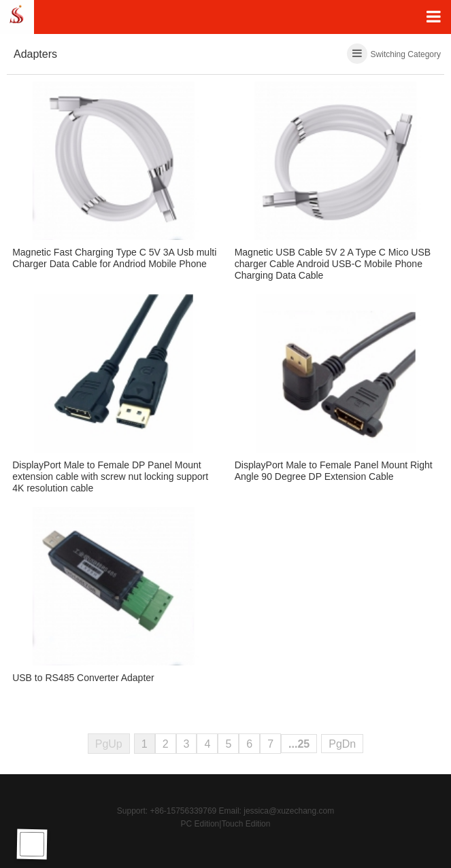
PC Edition (200, 824)
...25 (299, 744)
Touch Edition (246, 824)
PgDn (342, 744)
